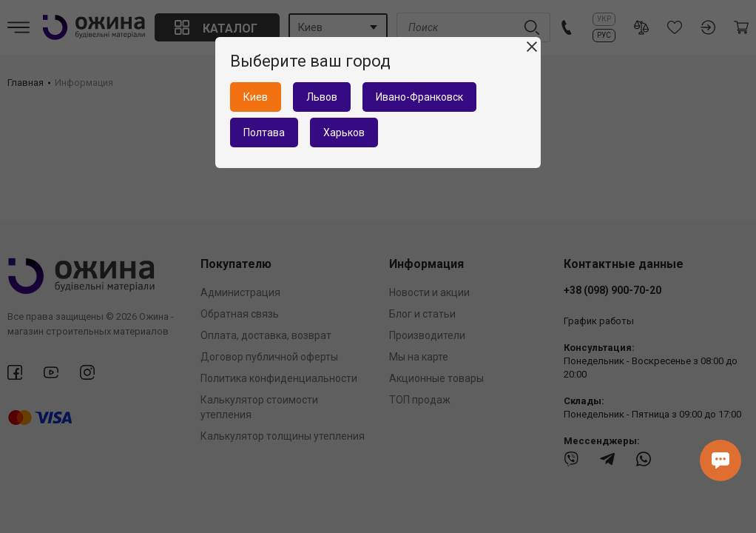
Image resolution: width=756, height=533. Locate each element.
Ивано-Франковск (419, 97)
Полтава (264, 133)
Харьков (344, 133)
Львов (322, 97)
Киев (256, 97)
